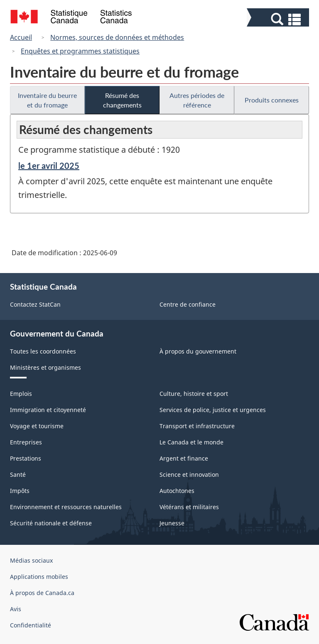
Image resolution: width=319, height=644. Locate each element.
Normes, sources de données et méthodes (117, 37)
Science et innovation (189, 474)
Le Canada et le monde (191, 442)
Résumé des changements (122, 100)
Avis (16, 609)
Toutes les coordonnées (43, 351)
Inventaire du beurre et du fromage (47, 100)
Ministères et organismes (45, 367)
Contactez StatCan (35, 304)
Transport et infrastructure (197, 426)
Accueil (21, 37)
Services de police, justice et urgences (213, 410)
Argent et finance (184, 458)
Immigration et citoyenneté (48, 410)
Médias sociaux (31, 560)
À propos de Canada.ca (42, 593)
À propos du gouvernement (198, 351)
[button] (279, 19)
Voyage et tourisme (37, 426)
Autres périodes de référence (197, 100)
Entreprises (26, 442)
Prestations (26, 458)
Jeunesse (172, 523)
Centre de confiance (188, 304)
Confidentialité (31, 625)
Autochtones (177, 491)
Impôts (20, 491)
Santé (18, 474)
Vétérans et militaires (189, 507)
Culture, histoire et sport (194, 394)
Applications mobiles (39, 577)
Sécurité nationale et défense (51, 523)
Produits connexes (272, 100)
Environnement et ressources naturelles (66, 507)
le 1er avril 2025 (49, 166)
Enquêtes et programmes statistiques (80, 51)
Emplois (21, 394)
